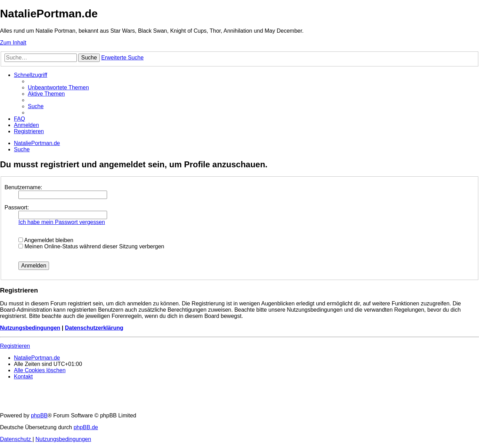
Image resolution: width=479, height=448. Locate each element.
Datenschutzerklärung (94, 328)
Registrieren (15, 346)
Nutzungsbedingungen (30, 328)
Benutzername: (23, 187)
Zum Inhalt (13, 43)
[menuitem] (58, 87)
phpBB (39, 415)
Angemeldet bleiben (46, 240)
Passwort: (17, 207)
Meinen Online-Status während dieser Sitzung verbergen (91, 246)
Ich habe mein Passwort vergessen (62, 222)
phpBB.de (86, 427)
